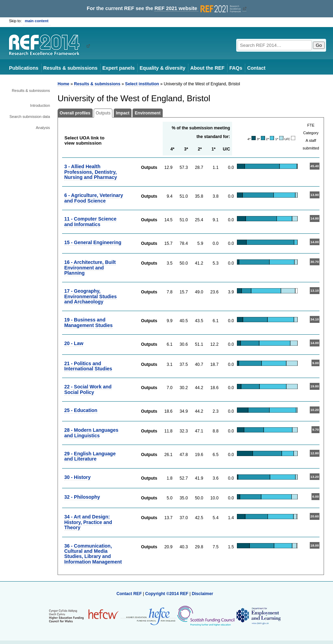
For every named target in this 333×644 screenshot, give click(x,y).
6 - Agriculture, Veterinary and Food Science (94, 198)
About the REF (207, 68)
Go (319, 45)
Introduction (40, 105)
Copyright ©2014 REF (167, 594)
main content (37, 21)
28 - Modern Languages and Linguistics (91, 433)
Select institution (142, 84)
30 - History (77, 477)
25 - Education (81, 410)
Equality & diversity (162, 68)
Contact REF (129, 594)
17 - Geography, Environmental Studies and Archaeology (90, 296)
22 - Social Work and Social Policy (88, 389)
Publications (24, 68)
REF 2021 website (198, 8)
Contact (256, 68)
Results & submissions (70, 68)
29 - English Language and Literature (90, 456)
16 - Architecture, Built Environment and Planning (90, 268)
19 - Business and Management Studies (88, 322)
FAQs (236, 68)
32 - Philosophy (82, 497)
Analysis (43, 128)
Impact (123, 113)
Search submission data (30, 117)
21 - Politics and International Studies (88, 366)
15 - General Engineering (93, 242)
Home (63, 84)
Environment (147, 113)
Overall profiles (75, 113)
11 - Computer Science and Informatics (90, 221)
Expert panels (118, 68)
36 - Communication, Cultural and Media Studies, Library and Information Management (93, 554)
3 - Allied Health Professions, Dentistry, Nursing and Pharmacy (91, 172)
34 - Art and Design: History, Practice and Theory (88, 522)
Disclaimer (203, 594)
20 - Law (74, 343)
